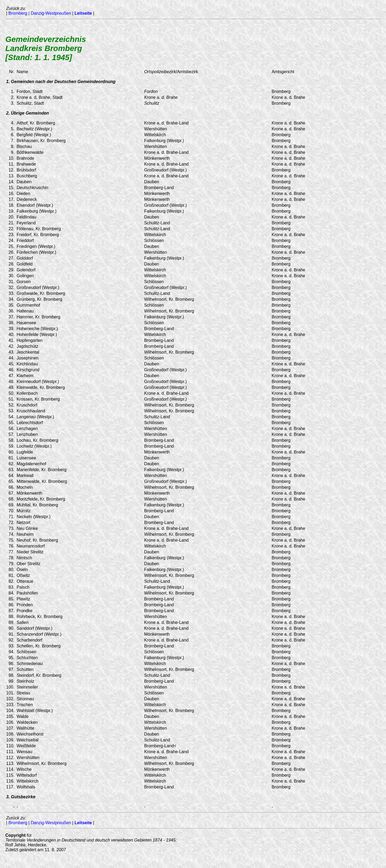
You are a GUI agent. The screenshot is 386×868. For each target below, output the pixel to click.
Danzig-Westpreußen (51, 13)
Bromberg (18, 13)
